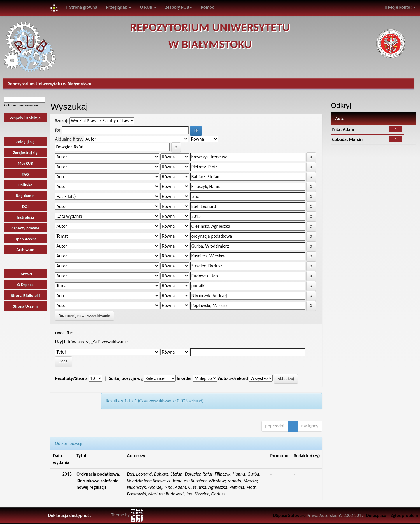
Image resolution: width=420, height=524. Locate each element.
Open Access (25, 239)
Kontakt (25, 274)
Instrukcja (25, 217)
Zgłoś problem (405, 515)
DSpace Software (289, 515)
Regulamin (25, 196)
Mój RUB (25, 163)
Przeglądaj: (118, 7)
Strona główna (82, 7)
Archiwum (25, 250)
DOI (26, 206)
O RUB (148, 7)
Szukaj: (62, 121)
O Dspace (25, 285)
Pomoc (207, 7)
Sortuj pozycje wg (126, 378)
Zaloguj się (25, 142)
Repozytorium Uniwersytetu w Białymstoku (49, 84)
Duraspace (376, 515)
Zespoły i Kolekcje (25, 118)
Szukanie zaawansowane (21, 105)
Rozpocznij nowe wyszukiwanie (84, 316)
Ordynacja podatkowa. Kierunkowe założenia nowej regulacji (98, 481)
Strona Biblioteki (25, 295)
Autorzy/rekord (233, 378)
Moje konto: (400, 7)
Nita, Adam (343, 129)
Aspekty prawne (26, 228)
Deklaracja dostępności (70, 515)
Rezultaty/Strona (71, 378)
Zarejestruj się (25, 153)
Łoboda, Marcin (348, 139)
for (58, 130)
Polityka (25, 185)
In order (184, 378)
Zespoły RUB (179, 7)
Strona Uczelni (25, 306)
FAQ (25, 174)
